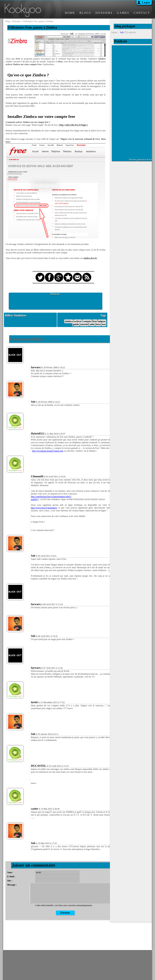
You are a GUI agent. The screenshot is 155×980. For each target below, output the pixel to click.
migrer (102, 321)
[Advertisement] (56, 301)
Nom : (10, 872)
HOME (70, 13)
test (104, 324)
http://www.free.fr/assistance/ (44, 508)
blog (8, 21)
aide (92, 324)
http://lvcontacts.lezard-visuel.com (48, 451)
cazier (35, 809)
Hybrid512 (37, 433)
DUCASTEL (39, 766)
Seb (72, 34)
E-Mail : (11, 877)
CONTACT (142, 13)
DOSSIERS (104, 13)
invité (34, 702)
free (95, 321)
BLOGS (85, 13)
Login (146, 3)
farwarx (36, 367)
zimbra (69, 321)
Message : (12, 885)
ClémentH (37, 476)
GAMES (123, 13)
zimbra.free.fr (90, 258)
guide (76, 324)
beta (98, 324)
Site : (10, 881)
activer (78, 321)
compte (87, 321)
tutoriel (84, 324)
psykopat (16, 21)
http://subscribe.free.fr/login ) (73, 125)
